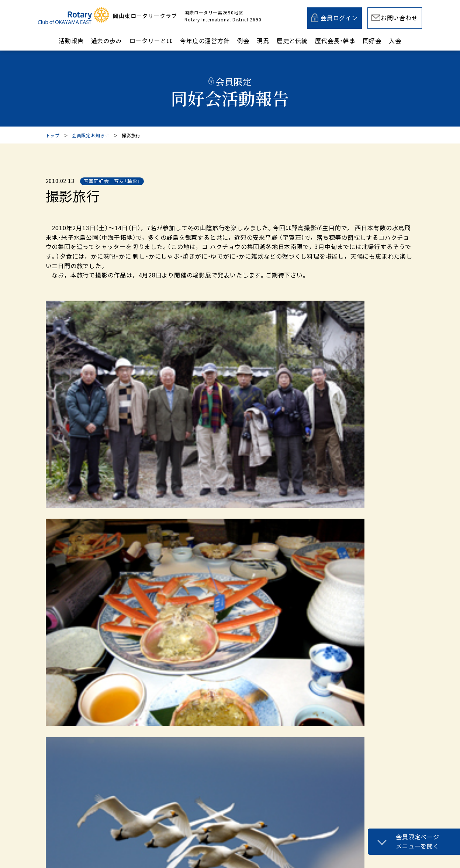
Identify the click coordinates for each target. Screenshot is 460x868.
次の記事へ (372, 506)
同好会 (372, 41)
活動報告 (71, 41)
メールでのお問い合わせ (209, 678)
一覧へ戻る (222, 506)
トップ (53, 135)
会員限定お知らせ (91, 135)
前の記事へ (89, 506)
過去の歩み (107, 41)
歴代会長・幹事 (335, 41)
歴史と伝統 (292, 41)
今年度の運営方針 (205, 41)
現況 (263, 41)
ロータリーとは (151, 41)
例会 (243, 41)
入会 (395, 41)
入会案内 (326, 678)
